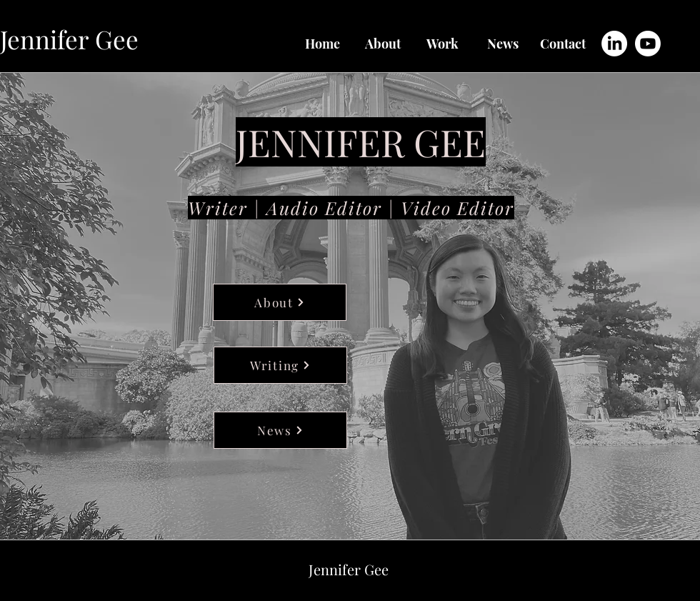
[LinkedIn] (614, 44)
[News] (280, 430)
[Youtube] (648, 44)
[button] (443, 44)
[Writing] (280, 365)
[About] (280, 302)
